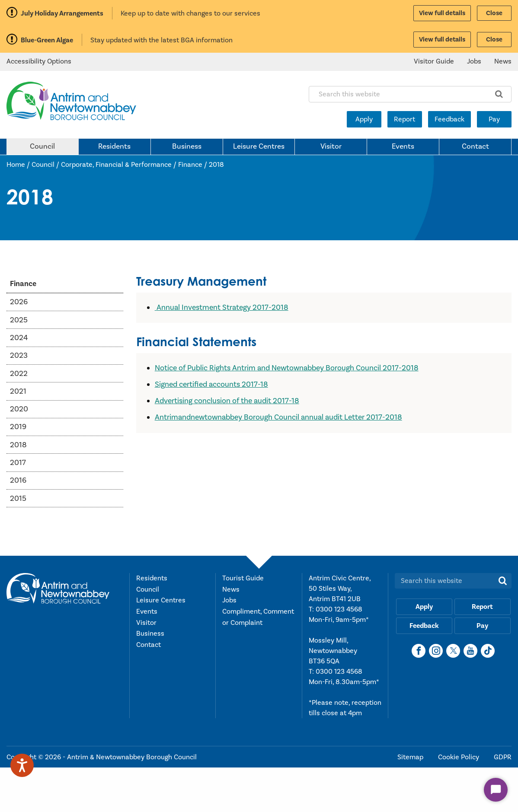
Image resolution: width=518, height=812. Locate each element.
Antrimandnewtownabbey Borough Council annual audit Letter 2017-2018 (278, 417)
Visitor (331, 146)
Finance (190, 165)
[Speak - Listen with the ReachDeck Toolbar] (22, 765)
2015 (18, 498)
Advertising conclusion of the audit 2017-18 (227, 401)
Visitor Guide (434, 61)
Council (42, 146)
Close (494, 13)
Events (403, 146)
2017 (18, 463)
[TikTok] (488, 651)
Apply (364, 119)
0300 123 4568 (339, 609)
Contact (475, 146)
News (503, 61)
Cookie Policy (459, 757)
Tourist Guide (243, 578)
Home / (19, 165)
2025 (19, 320)
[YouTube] (470, 651)
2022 (19, 374)
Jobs (474, 61)
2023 (19, 355)
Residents (114, 146)
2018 (216, 165)
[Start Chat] (496, 790)
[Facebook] (419, 651)
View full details (442, 13)
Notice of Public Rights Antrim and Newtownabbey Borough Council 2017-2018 (287, 368)
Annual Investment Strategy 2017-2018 (222, 307)
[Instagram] (436, 651)
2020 (19, 409)
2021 (18, 391)
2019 (18, 427)
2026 (19, 302)
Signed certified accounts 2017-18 (211, 384)
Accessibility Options (39, 61)
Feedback (449, 119)
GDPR (503, 757)
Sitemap (411, 757)
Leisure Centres (259, 146)
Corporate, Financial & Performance (116, 165)
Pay (494, 119)
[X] (453, 651)
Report (404, 119)
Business (187, 146)
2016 (18, 480)
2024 (19, 338)
